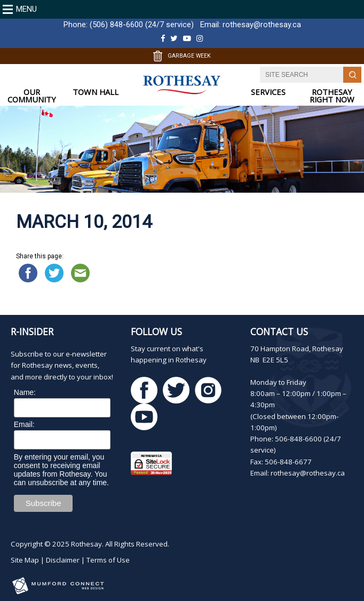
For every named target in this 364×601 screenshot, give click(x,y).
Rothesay (86, 544)
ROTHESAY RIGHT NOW (332, 96)
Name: (25, 392)
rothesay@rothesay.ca (262, 25)
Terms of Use (108, 560)
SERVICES (268, 92)
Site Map (25, 560)
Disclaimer (63, 560)
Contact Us (279, 331)
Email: (24, 424)
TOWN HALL (96, 92)
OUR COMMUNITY (32, 96)
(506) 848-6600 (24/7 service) (142, 25)
